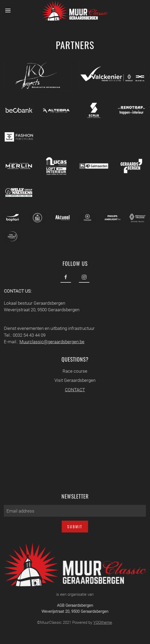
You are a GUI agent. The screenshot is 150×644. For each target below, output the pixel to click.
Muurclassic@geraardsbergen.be (51, 342)
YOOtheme (102, 622)
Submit (74, 527)
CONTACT (74, 390)
